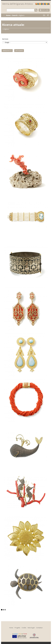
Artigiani (19, 51)
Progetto (17, 628)
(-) (3, 29)
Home (8, 15)
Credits (24, 628)
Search (15, 15)
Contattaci (39, 628)
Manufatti (7, 51)
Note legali (31, 628)
